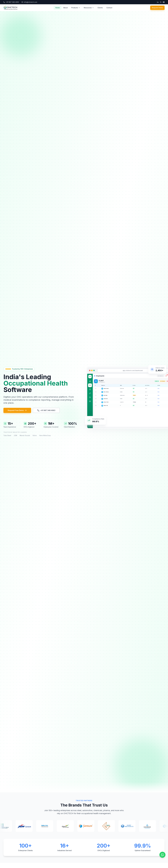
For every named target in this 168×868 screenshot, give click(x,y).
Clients (100, 8)
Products (76, 8)
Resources (89, 8)
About (66, 8)
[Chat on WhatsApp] (162, 855)
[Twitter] (161, 2)
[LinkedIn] (158, 2)
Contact (109, 8)
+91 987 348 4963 (46, 410)
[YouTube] (164, 2)
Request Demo (157, 8)
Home (58, 8)
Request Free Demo (17, 410)
